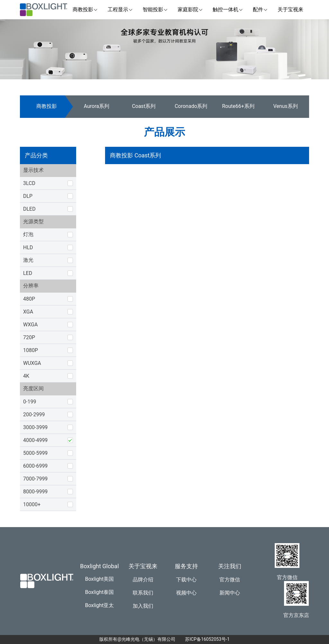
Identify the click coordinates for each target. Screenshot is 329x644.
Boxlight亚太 (100, 605)
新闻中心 (230, 593)
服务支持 (186, 566)
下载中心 (186, 580)
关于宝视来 (143, 566)
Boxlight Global (99, 566)
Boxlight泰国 (100, 592)
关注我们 (230, 566)
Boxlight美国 (100, 579)
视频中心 (186, 593)
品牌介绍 (143, 580)
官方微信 (230, 580)
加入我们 (143, 606)
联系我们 (143, 593)
